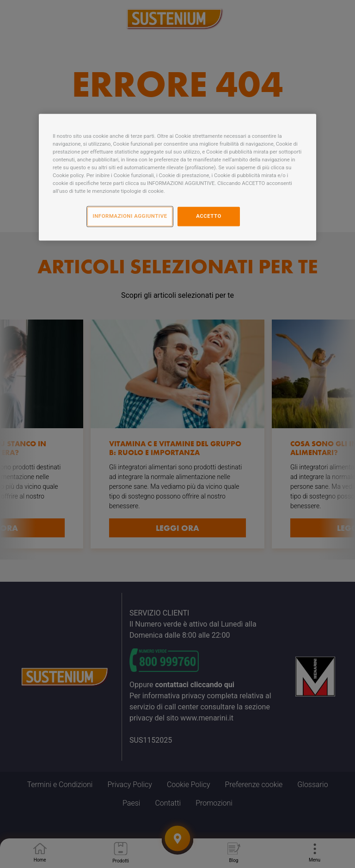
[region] (177, 177)
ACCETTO (209, 216)
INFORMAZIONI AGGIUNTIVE (130, 216)
